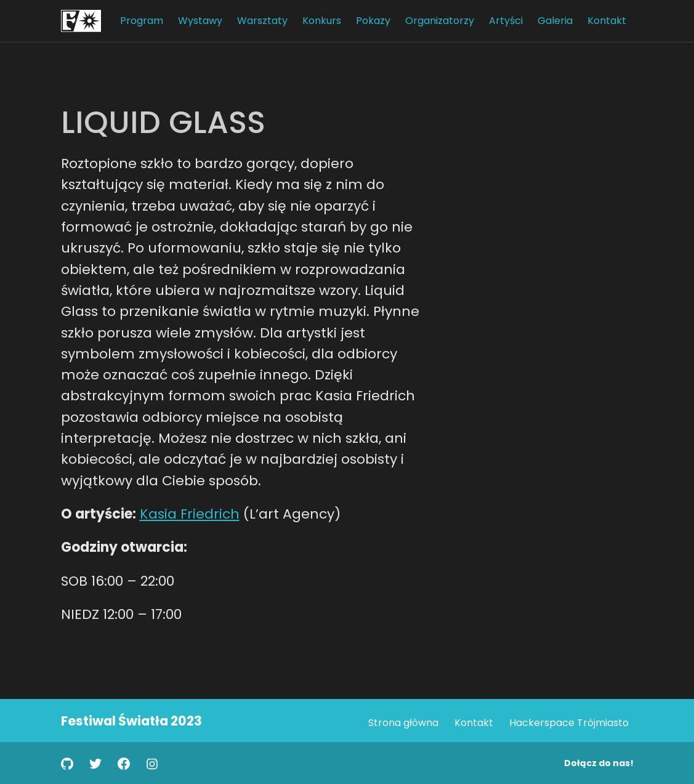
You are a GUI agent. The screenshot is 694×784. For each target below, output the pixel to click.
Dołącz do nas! (599, 763)
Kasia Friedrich (190, 514)
